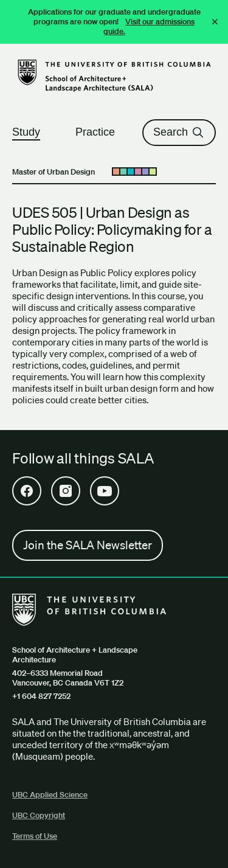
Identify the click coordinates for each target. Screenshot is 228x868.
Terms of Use (35, 836)
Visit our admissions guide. (149, 26)
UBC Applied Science (50, 795)
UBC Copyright (39, 815)
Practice (101, 132)
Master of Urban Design (54, 172)
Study (32, 132)
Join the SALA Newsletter (88, 545)
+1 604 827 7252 (41, 696)
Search (179, 132)
